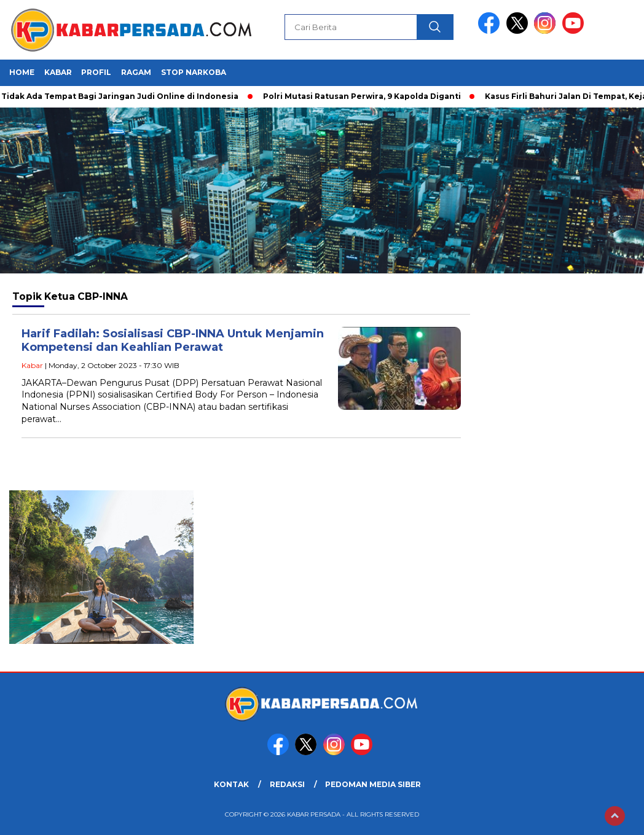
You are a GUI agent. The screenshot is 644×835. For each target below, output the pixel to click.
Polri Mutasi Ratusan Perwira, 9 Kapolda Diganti (364, 96)
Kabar (58, 72)
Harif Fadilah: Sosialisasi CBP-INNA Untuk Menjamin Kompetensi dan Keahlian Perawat (173, 341)
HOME (22, 72)
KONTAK (231, 784)
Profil (96, 72)
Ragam (136, 72)
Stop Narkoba (194, 72)
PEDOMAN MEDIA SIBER (373, 784)
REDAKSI (287, 784)
